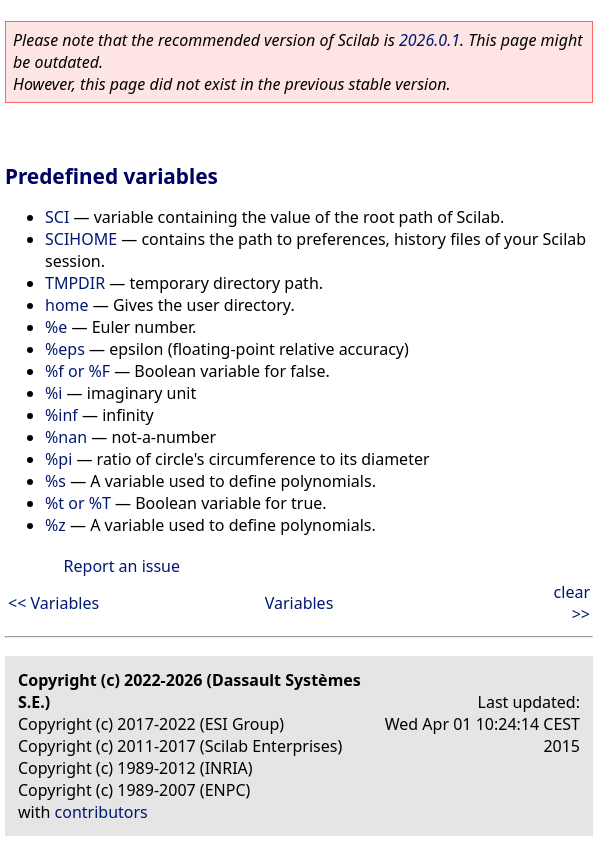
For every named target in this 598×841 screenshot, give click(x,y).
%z (55, 525)
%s (55, 481)
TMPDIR (75, 283)
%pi (58, 459)
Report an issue (122, 566)
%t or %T (78, 503)
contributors (101, 812)
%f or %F (77, 371)
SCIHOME (81, 239)
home (67, 305)
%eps (65, 349)
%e (56, 327)
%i (53, 393)
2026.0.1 (429, 40)
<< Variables (53, 603)
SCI (57, 217)
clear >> (572, 603)
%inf (61, 415)
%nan (66, 437)
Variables (299, 603)
